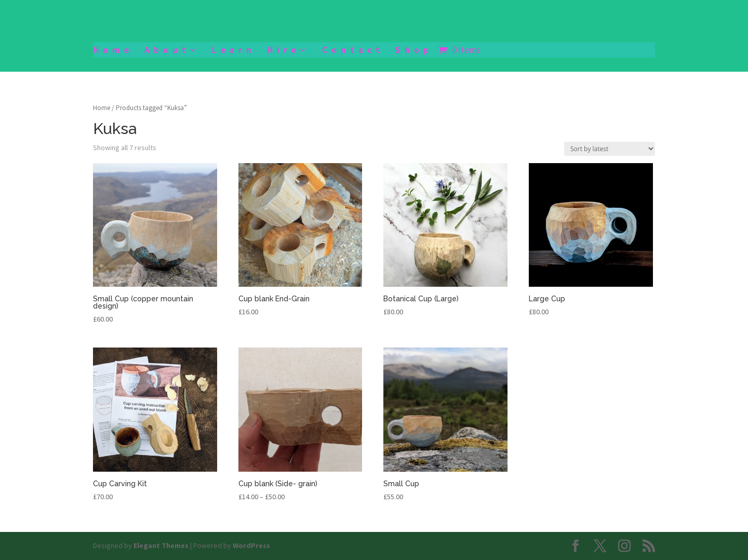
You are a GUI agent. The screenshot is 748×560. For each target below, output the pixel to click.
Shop (414, 51)
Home (113, 51)
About (167, 51)
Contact (353, 51)
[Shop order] (610, 149)
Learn (234, 51)
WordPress (251, 545)
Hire (284, 51)
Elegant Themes (161, 545)
